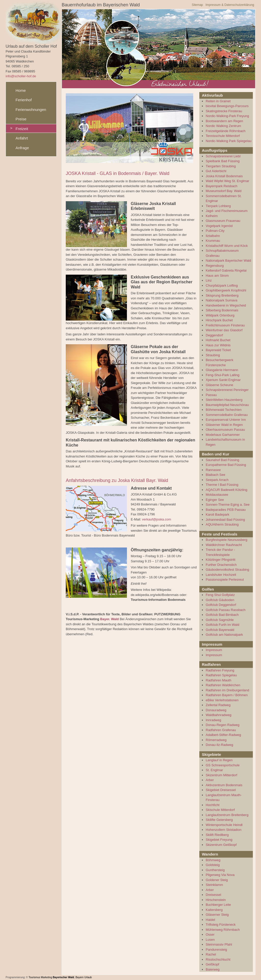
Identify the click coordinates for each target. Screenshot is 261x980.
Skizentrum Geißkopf (221, 845)
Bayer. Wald (109, 619)
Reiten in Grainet (218, 101)
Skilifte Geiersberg (219, 820)
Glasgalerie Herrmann (222, 370)
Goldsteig (213, 865)
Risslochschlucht (218, 959)
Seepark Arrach (217, 480)
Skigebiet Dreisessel (221, 790)
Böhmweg (213, 860)
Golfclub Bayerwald (220, 630)
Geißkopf (212, 964)
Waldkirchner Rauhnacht (224, 545)
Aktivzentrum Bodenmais (224, 785)
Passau (211, 395)
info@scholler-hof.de (21, 76)
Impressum (214, 650)
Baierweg (213, 969)
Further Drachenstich (221, 565)
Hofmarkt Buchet (218, 340)
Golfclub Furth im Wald (223, 625)
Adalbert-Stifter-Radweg (223, 735)
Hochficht (213, 805)
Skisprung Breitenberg (222, 295)
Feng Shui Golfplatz (220, 595)
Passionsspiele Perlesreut (225, 580)
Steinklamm (214, 885)
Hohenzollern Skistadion (224, 830)
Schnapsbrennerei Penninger (227, 390)
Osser (210, 934)
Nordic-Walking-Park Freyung (227, 116)
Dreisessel (213, 895)
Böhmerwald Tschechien (224, 410)
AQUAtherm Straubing (222, 524)
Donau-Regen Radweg (223, 725)
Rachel (211, 954)
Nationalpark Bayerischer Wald (228, 260)
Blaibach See (216, 475)
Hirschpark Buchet (219, 320)
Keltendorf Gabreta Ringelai (226, 270)
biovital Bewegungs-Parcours (227, 106)
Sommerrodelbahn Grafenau (227, 415)
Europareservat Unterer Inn (226, 420)
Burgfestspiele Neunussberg (226, 540)
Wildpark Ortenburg (220, 315)
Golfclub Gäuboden (220, 600)
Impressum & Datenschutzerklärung (230, 5)
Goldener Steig (217, 880)
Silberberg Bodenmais (222, 310)
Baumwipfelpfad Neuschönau (227, 405)
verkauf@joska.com (156, 519)
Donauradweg (216, 710)
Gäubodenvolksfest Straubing (227, 570)
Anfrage (22, 148)
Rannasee (213, 470)
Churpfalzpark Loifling (222, 285)
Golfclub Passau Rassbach (226, 610)
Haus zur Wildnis (218, 345)
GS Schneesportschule (223, 765)
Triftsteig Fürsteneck (221, 925)
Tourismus (34, 977)
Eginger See (215, 500)
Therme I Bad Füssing (222, 485)
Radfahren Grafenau (221, 730)
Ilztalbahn (213, 236)
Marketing (46, 977)
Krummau (213, 241)
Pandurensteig (216, 950)
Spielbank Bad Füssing (223, 161)
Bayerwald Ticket (218, 350)
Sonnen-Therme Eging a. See (228, 505)
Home (21, 90)
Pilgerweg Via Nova (220, 875)
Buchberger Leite (218, 905)
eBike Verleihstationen (222, 700)
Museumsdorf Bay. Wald (224, 191)
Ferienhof (24, 100)
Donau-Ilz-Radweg (219, 745)
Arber (210, 780)
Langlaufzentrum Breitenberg (227, 815)
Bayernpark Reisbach (221, 186)
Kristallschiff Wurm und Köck (227, 246)
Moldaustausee (217, 495)
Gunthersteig (215, 870)
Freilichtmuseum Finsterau (225, 325)
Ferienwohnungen (31, 110)
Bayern (80, 977)
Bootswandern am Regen (224, 121)
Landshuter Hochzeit (221, 575)
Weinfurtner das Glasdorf (224, 330)
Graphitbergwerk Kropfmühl (226, 290)
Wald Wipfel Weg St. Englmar (227, 181)
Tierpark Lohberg (218, 206)
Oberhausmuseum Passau (225, 430)
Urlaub (88, 977)
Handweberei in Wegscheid (226, 305)
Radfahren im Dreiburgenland (227, 690)
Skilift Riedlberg (217, 835)
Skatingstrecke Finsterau (224, 111)
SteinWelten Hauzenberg (224, 400)
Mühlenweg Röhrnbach (223, 930)
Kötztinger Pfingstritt (220, 560)
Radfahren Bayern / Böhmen (227, 695)
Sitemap (197, 5)
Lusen (210, 940)
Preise (21, 119)
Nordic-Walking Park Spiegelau (229, 141)
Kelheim (212, 216)
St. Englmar (214, 770)
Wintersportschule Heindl (224, 825)
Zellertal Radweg (218, 705)
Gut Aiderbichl (216, 171)
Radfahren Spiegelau (221, 675)
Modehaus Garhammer (223, 435)
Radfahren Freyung (220, 670)
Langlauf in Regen (219, 760)
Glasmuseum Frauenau (223, 221)
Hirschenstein (216, 900)
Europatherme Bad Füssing (226, 465)
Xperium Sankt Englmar (223, 380)
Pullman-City (215, 231)
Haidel (210, 920)
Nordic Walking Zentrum (223, 126)
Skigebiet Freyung (219, 840)
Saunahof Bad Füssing (223, 460)
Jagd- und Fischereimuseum (227, 211)
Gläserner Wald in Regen (224, 425)
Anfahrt (22, 138)
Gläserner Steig (217, 915)
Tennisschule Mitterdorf (223, 136)
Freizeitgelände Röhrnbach (226, 131)
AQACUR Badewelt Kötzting (226, 490)
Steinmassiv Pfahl (219, 944)
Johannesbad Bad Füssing (225, 520)
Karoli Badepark (218, 514)
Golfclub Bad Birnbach (222, 615)
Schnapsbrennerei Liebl (223, 156)
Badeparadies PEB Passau (226, 510)
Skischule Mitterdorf (220, 810)
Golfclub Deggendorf (221, 605)
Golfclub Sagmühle (220, 620)
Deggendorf (214, 335)
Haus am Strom (217, 276)
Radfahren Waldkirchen (223, 685)
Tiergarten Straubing (221, 166)
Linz (209, 280)
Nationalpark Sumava (221, 300)
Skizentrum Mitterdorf (221, 775)
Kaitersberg (214, 910)
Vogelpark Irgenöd (219, 226)
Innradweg (213, 720)
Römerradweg (216, 740)
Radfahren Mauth (218, 680)
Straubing (213, 355)
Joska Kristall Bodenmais (224, 176)
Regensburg (215, 266)
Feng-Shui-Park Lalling (223, 375)
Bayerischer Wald (63, 977)
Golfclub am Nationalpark (224, 635)
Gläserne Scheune (219, 385)
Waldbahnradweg (219, 715)
